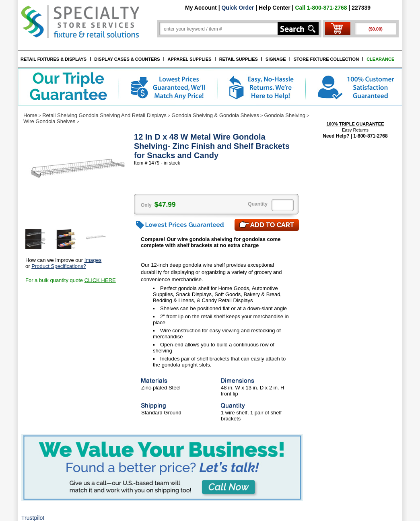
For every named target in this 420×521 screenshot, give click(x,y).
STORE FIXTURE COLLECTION (326, 59)
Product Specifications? (59, 266)
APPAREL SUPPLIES (190, 59)
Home (30, 115)
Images (93, 260)
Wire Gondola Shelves (49, 121)
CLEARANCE (380, 59)
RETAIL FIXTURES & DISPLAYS (54, 59)
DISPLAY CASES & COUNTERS (127, 59)
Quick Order (238, 8)
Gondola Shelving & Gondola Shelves (215, 115)
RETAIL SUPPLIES (239, 59)
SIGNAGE (276, 59)
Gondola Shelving (285, 115)
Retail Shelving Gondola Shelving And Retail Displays (104, 115)
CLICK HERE (100, 280)
